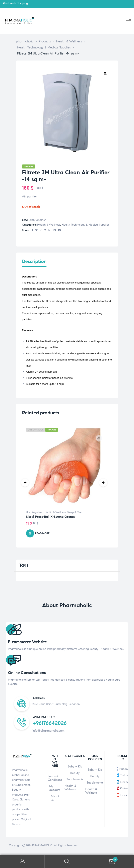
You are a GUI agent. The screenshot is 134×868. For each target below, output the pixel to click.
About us (55, 799)
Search (67, 861)
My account (55, 789)
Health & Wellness (49, 225)
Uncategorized (35, 513)
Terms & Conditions (55, 779)
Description (34, 261)
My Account (22, 861)
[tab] (34, 264)
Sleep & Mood (75, 513)
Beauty (75, 774)
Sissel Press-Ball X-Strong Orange (51, 517)
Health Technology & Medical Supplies (86, 225)
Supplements (75, 780)
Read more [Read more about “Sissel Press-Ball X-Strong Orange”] (42, 534)
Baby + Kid (75, 767)
